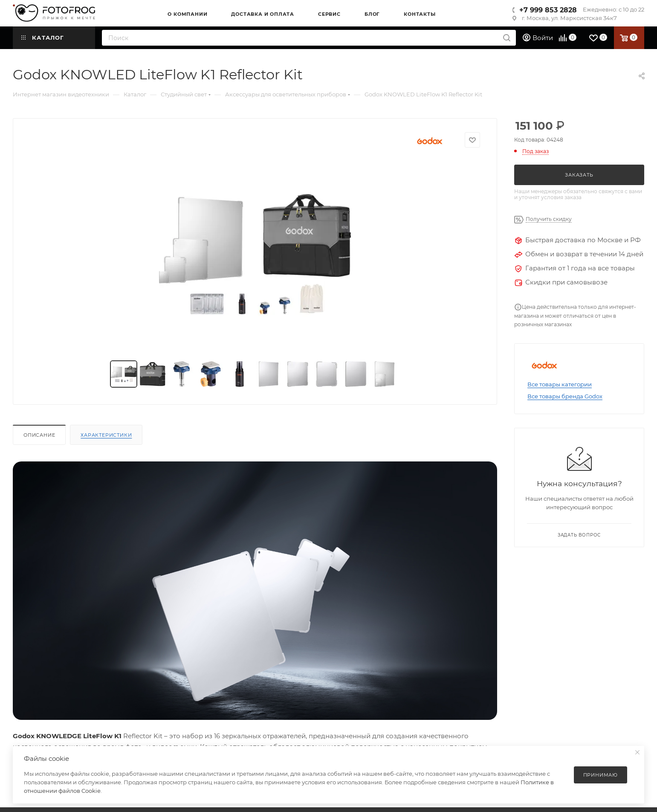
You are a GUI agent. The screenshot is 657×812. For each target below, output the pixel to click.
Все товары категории (560, 384)
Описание (39, 435)
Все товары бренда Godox (565, 396)
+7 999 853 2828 (548, 10)
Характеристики (106, 435)
